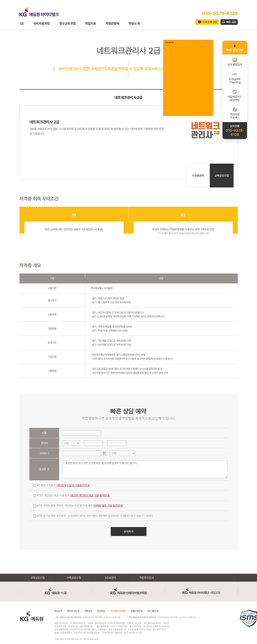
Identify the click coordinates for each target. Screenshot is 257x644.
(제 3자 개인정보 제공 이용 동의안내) (90, 495)
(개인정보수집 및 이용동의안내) (73, 485)
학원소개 (134, 24)
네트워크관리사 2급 (128, 97)
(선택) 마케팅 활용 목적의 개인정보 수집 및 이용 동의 (78, 506)
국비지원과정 (42, 24)
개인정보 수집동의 (62, 485)
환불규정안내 (137, 611)
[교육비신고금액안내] (112, 617)
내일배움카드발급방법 (235, 96)
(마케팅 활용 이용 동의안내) (108, 506)
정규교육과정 (67, 24)
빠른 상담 (231, 22)
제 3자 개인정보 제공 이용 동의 (71, 495)
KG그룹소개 (153, 611)
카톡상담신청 (74, 578)
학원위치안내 (147, 578)
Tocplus (169, 42)
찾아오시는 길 (73, 611)
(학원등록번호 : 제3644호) (154, 617)
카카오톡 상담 (210, 22)
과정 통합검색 (235, 62)
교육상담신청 (222, 176)
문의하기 (129, 532)
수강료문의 (198, 176)
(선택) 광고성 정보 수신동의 (93, 516)
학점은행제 (112, 24)
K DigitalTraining (235, 78)
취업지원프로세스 (235, 113)
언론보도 (88, 611)
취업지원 (91, 24)
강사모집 (101, 611)
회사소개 (58, 611)
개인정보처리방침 (118, 611)
